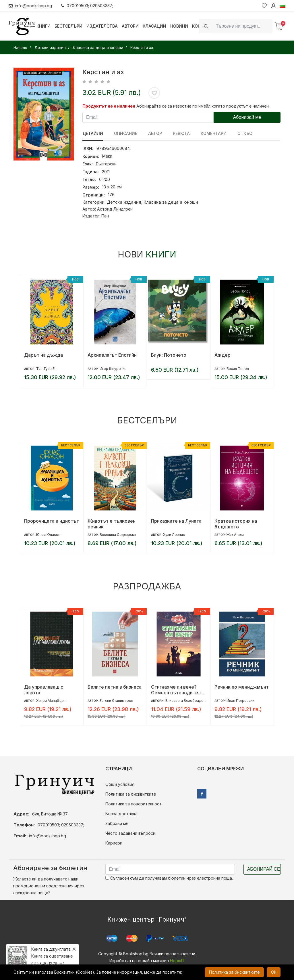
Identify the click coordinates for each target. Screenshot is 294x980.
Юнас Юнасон (48, 535)
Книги (43, 26)
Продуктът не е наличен (109, 106)
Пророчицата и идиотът (52, 521)
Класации (154, 26)
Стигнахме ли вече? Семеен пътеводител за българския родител (178, 690)
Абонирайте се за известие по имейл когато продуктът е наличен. (203, 106)
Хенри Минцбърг (51, 701)
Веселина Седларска (118, 535)
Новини (179, 26)
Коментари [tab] (214, 133)
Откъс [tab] (245, 133)
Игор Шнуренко (113, 369)
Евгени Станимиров (116, 701)
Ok (274, 972)
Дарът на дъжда (43, 355)
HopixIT (177, 961)
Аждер (223, 355)
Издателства (102, 26)
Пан (105, 216)
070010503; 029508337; (87, 6)
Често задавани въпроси (130, 833)
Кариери (114, 843)
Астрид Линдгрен (115, 209)
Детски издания (124, 202)
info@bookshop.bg (30, 6)
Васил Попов (238, 369)
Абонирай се (264, 869)
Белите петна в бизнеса (115, 687)
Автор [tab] (155, 133)
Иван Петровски (240, 701)
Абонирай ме (247, 117)
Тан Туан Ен (46, 369)
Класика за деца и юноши (171, 202)
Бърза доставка (121, 814)
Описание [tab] (126, 133)
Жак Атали (235, 535)
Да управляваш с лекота (44, 690)
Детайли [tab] (93, 133)
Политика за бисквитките (131, 794)
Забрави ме (117, 823)
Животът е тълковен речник (112, 524)
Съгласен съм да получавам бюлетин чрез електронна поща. (169, 878)
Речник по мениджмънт (242, 687)
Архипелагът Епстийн (112, 355)
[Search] (242, 26)
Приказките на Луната (176, 521)
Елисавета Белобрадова (186, 701)
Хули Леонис (174, 535)
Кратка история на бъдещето (236, 524)
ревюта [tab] (181, 133)
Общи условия (120, 784)
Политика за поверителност (134, 804)
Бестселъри (68, 26)
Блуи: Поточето (169, 355)
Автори (130, 26)
